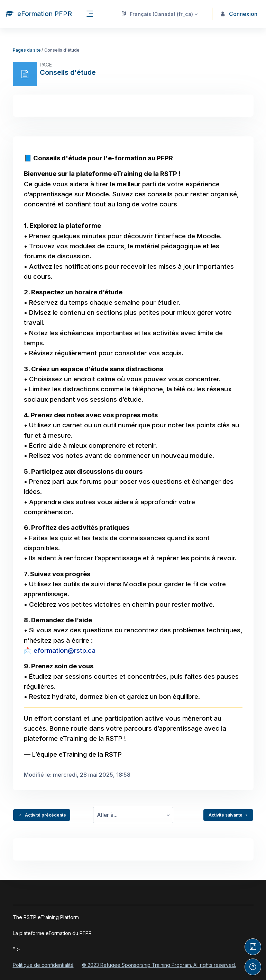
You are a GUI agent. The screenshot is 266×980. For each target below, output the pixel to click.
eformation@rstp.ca (65, 651)
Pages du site (27, 50)
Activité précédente (42, 815)
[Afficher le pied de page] (253, 967)
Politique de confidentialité (43, 965)
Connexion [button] (239, 14)
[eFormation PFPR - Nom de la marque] (39, 14)
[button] (159, 14)
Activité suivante (228, 815)
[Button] (253, 947)
